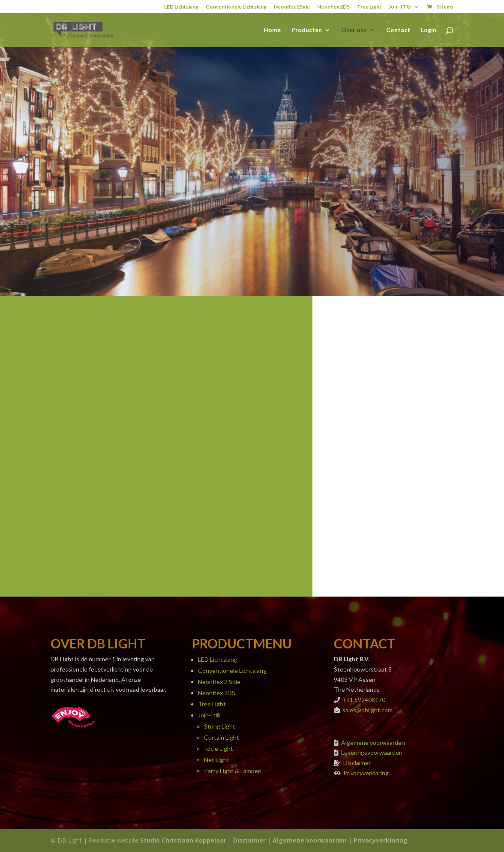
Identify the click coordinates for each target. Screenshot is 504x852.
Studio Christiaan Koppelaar (183, 840)
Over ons (354, 30)
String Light (220, 726)
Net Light (217, 760)
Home (272, 30)
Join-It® (209, 715)
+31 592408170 (364, 700)
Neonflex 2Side (292, 7)
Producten (307, 30)
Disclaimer (357, 763)
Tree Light (369, 7)
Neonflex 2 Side (219, 682)
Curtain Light (222, 737)
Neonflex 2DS (333, 7)
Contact (398, 30)
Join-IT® (400, 7)
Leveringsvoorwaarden (372, 752)
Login (429, 30)
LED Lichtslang (181, 7)
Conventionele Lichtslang (236, 7)
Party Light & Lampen (233, 771)
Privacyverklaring (366, 773)
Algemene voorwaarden (373, 742)
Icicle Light (219, 748)
